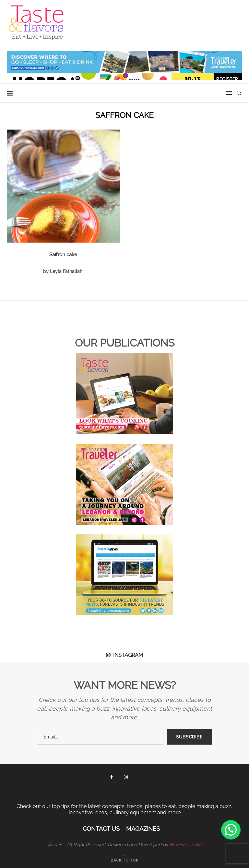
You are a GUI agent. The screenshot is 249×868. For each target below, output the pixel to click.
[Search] (239, 93)
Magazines (143, 829)
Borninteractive (185, 845)
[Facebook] (112, 777)
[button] (231, 830)
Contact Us (101, 829)
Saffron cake (63, 255)
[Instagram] (126, 777)
